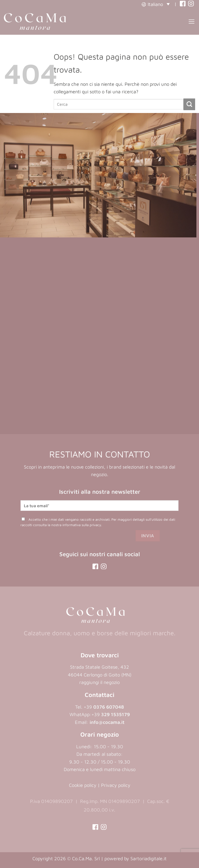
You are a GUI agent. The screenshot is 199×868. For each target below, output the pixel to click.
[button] (156, 4)
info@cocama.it (107, 722)
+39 (111, 714)
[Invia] (189, 104)
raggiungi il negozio (99, 682)
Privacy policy (116, 785)
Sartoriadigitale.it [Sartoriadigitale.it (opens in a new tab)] (148, 859)
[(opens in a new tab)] (183, 4)
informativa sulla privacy (82, 525)
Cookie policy (83, 785)
